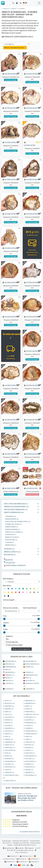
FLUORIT (29, 725)
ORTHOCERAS (10, 750)
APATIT (28, 706)
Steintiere (9, 542)
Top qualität (10, 563)
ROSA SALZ (30, 759)
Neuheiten (8, 560)
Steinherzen (11, 516)
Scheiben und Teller (13, 524)
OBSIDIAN (29, 747)
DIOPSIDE (9, 720)
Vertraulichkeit (35, 841)
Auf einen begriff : (9, 600)
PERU (28, 678)
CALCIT (8, 714)
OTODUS (29, 750)
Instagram (29, 848)
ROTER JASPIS (31, 761)
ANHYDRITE (9, 706)
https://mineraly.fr (21, 852)
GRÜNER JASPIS (31, 731)
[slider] (4, 619)
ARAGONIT (9, 709)
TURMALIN (10, 772)
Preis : (5, 616)
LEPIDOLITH (9, 745)
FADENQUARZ (31, 723)
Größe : (6, 629)
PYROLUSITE (30, 753)
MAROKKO (10, 675)
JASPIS (29, 736)
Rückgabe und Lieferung (21, 843)
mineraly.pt (22, 861)
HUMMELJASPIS (31, 734)
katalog (6, 9)
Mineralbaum (11, 545)
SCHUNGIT (9, 764)
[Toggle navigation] (39, 3)
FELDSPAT (9, 725)
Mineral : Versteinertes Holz (15, 48)
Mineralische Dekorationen (16, 506)
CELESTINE (9, 717)
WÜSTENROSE (31, 775)
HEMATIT (9, 734)
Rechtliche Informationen (21, 841)
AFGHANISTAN (11, 661)
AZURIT (29, 709)
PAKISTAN (9, 680)
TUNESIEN (9, 683)
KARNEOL (9, 739)
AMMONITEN (30, 703)
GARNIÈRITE (10, 728)
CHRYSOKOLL (30, 717)
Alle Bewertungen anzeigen (30, 832)
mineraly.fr (13, 856)
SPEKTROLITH (10, 767)
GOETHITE (9, 731)
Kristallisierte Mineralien (16, 509)
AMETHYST (10, 703)
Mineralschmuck (12, 552)
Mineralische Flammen (14, 532)
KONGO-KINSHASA (33, 664)
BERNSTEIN (30, 712)
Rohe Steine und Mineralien (16, 504)
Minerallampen (12, 527)
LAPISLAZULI (30, 742)
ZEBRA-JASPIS (10, 781)
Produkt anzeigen (11, 80)
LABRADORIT (10, 742)
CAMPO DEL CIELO (32, 714)
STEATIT (8, 770)
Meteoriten (10, 555)
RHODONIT (9, 759)
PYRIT (8, 753)
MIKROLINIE (10, 747)
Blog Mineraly (9, 848)
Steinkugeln (10, 534)
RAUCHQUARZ (31, 756)
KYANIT (28, 739)
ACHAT (8, 701)
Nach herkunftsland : (30, 608)
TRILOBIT (29, 770)
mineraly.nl (9, 861)
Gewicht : (6, 623)
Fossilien (9, 549)
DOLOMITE (30, 720)
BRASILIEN (10, 664)
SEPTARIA (29, 764)
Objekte (14, 9)
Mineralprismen (12, 519)
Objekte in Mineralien (14, 512)
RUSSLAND (30, 680)
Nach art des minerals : (11, 608)
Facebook (20, 848)
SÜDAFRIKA (10, 689)
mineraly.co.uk (26, 856)
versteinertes (9, 74)
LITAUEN (29, 672)
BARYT (8, 712)
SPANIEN (30, 667)
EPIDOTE (9, 723)
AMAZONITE (30, 701)
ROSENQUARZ (10, 761)
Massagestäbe (11, 540)
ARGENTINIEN (31, 661)
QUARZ (8, 756)
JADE (8, 736)
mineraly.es (34, 859)
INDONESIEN (10, 672)
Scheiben (21, 9)
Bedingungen (7, 841)
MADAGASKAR (32, 675)
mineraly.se (34, 861)
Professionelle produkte (15, 565)
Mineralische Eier (12, 537)
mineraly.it (21, 859)
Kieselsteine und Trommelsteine (18, 521)
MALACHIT (30, 745)
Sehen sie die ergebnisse (21, 649)
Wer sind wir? (7, 843)
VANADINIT (30, 772)
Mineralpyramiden (13, 529)
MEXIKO (9, 678)
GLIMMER (29, 728)
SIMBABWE (30, 689)
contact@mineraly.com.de (25, 850)
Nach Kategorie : (8, 579)
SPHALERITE (30, 767)
